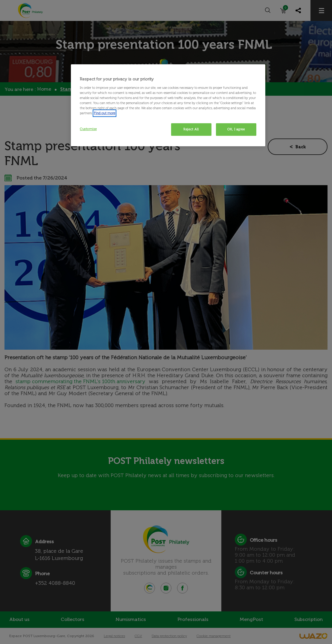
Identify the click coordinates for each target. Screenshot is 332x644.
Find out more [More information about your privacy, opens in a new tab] (105, 113)
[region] (168, 105)
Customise (88, 129)
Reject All (191, 129)
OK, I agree (236, 129)
